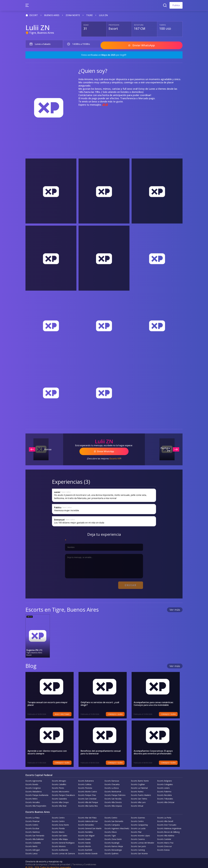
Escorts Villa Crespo (60, 799)
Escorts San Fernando (35, 833)
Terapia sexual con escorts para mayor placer (48, 701)
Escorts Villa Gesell (165, 818)
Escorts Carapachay (139, 822)
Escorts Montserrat (113, 789)
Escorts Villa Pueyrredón (36, 803)
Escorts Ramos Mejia (114, 844)
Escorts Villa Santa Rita (88, 803)
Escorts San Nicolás (113, 796)
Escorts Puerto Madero (141, 792)
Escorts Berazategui (113, 847)
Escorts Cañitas (85, 782)
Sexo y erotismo (65, 711)
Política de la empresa (36, 862)
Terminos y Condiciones (84, 862)
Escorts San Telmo (139, 796)
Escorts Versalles (33, 799)
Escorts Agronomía (34, 778)
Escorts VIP (115, 457)
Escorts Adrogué (33, 847)
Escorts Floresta (85, 785)
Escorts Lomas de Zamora (63, 851)
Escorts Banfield (85, 847)
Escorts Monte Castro (88, 789)
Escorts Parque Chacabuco (63, 792)
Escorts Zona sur (164, 844)
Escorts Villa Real (59, 803)
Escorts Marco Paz (165, 840)
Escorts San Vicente (139, 851)
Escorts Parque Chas (87, 792)
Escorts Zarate (84, 836)
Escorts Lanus (32, 851)
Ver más (175, 607)
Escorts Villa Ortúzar (166, 799)
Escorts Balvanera (86, 778)
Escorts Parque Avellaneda (37, 792)
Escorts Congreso (33, 785)
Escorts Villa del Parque (88, 799)
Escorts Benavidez (86, 822)
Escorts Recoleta (164, 792)
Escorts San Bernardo (114, 818)
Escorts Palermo (164, 789)
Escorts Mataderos (34, 789)
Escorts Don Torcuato (167, 822)
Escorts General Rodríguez (63, 840)
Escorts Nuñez (137, 789)
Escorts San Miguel (86, 833)
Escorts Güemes (138, 815)
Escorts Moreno (59, 844)
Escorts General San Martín (90, 826)
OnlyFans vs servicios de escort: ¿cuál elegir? (104, 700)
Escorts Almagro (59, 778)
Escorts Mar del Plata (87, 815)
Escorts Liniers (163, 785)
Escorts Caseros (138, 836)
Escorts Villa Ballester (35, 836)
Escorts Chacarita (112, 782)
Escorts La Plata (32, 815)
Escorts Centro (58, 815)
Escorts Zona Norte (60, 822)
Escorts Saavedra (59, 796)
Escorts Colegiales (165, 782)
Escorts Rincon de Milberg (168, 829)
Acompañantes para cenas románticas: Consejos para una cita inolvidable (154, 701)
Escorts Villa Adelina (166, 833)
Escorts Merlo (31, 844)
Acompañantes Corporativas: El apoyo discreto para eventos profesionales (153, 749)
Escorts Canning (138, 847)
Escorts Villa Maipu (60, 836)
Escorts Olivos (111, 829)
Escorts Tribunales (165, 796)
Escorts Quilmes (111, 851)
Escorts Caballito (59, 782)
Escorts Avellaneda (60, 847)
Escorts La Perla (164, 815)
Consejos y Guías (118, 711)
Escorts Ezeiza (163, 847)
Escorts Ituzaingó (112, 840)
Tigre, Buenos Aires (42, 33)
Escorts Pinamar (32, 818)
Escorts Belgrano (165, 778)
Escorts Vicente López (140, 833)
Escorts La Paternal (139, 785)
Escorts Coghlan (138, 782)
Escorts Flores (58, 785)
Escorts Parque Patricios (115, 792)
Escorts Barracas (112, 778)
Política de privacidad (60, 862)
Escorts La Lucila (138, 826)
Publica (176, 5)
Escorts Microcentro (61, 789)
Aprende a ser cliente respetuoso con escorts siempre (47, 749)
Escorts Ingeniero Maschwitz (117, 826)
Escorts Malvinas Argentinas (169, 826)
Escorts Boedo (32, 782)
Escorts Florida (58, 826)
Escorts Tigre (110, 833)
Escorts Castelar (164, 836)
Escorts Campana (112, 822)
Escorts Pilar (136, 829)
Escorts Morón (84, 844)
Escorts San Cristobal (87, 796)
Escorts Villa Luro (138, 799)
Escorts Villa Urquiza (113, 803)
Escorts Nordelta (85, 829)
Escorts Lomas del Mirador (143, 840)
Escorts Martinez (33, 829)
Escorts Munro (58, 829)
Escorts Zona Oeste (113, 836)
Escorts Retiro (32, 796)
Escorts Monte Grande (88, 851)
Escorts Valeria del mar (88, 818)
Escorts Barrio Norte (140, 778)
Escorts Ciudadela (33, 840)
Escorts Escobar (32, 826)
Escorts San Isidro (60, 833)
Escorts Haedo (84, 840)
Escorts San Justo (138, 844)
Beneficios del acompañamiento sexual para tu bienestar (103, 749)
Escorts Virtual (137, 803)
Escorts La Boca (112, 785)
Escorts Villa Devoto (113, 799)
